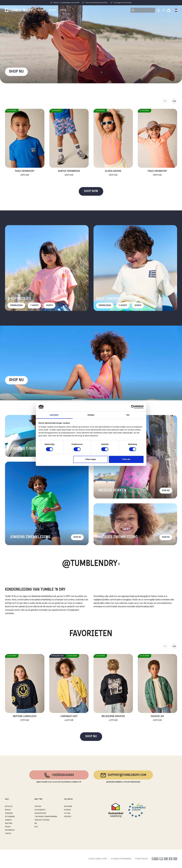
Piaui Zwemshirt (25, 173)
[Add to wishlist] (41, 112)
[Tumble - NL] (19, 10)
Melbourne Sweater (113, 719)
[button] (174, 101)
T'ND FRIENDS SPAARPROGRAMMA (46, 817)
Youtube (67, 813)
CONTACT (8, 834)
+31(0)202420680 (59, 775)
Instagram (68, 806)
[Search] (143, 10)
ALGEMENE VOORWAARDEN (121, 859)
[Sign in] (159, 10)
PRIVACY (8, 827)
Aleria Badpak (113, 173)
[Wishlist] (164, 10)
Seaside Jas (157, 719)
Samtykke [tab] (54, 415)
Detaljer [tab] (91, 415)
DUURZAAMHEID (40, 810)
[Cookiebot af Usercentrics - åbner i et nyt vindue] (133, 407)
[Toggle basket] (169, 10)
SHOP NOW (91, 191)
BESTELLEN (9, 806)
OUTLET (63, 10)
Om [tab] (128, 415)
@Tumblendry (90, 564)
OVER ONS (38, 806)
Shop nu (16, 380)
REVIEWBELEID (10, 830)
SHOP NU (16, 72)
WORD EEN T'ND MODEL (42, 820)
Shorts (49, 305)
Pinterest (68, 817)
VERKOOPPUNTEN (40, 813)
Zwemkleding (16, 305)
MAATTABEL (9, 823)
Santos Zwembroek (69, 173)
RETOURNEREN (10, 817)
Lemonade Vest (69, 719)
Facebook (67, 810)
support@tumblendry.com (123, 775)
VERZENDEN (9, 813)
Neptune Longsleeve (25, 719)
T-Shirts (34, 305)
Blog (36, 827)
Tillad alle (126, 459)
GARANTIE (8, 820)
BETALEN (8, 810)
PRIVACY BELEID (142, 859)
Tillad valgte (91, 459)
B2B (36, 823)
